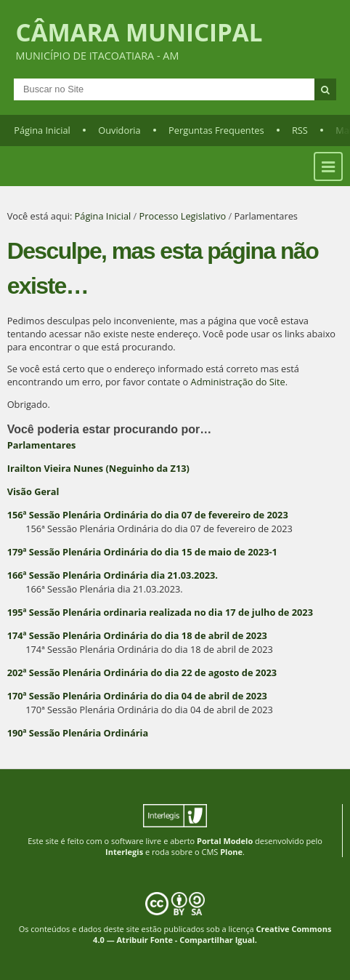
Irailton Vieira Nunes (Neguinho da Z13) (98, 468)
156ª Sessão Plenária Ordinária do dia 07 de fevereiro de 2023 (148, 515)
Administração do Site (238, 382)
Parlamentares (42, 445)
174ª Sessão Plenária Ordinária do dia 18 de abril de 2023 (137, 635)
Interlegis (124, 852)
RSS (300, 130)
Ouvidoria (119, 130)
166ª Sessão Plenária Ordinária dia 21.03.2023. (113, 575)
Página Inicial (42, 130)
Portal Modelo (225, 841)
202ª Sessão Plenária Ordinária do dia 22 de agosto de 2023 (142, 672)
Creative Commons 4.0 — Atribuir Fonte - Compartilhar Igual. (212, 934)
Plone (231, 852)
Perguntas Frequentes (216, 130)
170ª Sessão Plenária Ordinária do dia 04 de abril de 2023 (137, 696)
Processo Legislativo (183, 216)
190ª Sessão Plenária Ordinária (78, 733)
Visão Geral (33, 491)
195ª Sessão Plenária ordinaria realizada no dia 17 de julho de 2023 (160, 612)
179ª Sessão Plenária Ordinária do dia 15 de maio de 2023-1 (142, 552)
